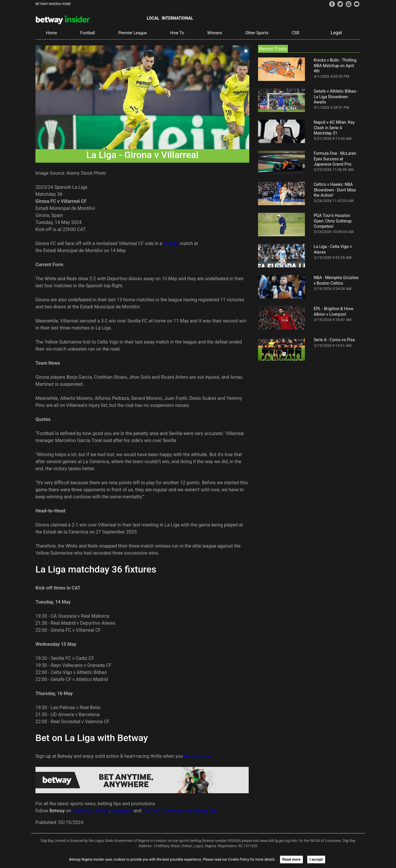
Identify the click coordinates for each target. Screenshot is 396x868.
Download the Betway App (190, 811)
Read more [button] (291, 859)
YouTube (151, 811)
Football (88, 33)
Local (153, 18)
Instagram (122, 811)
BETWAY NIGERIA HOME (53, 4)
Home (52, 33)
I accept (316, 859)
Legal (336, 33)
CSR (296, 33)
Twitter (102, 811)
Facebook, (83, 811)
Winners (215, 33)
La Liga (171, 243)
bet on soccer (198, 756)
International (177, 18)
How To (177, 33)
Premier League (133, 33)
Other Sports (257, 33)
